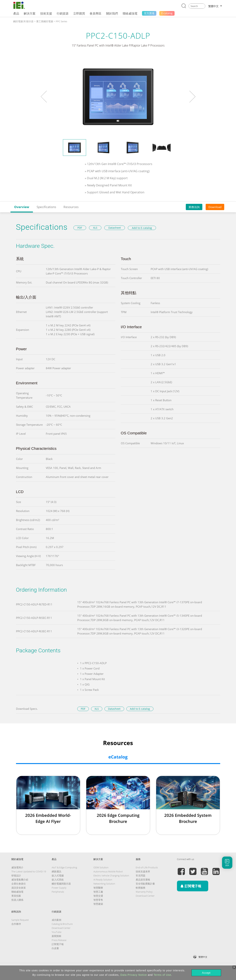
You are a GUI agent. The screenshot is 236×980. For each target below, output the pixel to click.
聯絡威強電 (17, 892)
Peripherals (58, 892)
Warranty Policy (144, 892)
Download (215, 207)
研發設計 (16, 876)
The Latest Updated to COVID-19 (29, 871)
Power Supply (59, 888)
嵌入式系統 (58, 880)
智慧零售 (98, 900)
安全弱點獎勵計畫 (145, 884)
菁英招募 (16, 896)
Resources (71, 207)
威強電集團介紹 (20, 880)
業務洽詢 (194, 207)
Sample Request (20, 920)
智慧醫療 (98, 888)
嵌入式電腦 (58, 876)
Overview (22, 207)
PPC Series (61, 21)
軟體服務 (141, 888)
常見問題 (141, 876)
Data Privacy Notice (134, 975)
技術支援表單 (143, 871)
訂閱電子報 (58, 944)
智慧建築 (98, 904)
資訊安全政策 (19, 888)
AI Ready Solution (103, 880)
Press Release (59, 940)
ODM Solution (101, 867)
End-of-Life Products (147, 867)
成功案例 (56, 920)
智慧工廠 (98, 892)
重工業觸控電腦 (45, 21)
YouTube (57, 932)
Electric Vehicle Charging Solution (111, 876)
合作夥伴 (16, 924)
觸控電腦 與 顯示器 (23, 21)
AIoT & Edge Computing (64, 867)
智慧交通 (98, 896)
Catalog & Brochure (62, 924)
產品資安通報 (143, 880)
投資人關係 (17, 900)
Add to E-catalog (142, 228)
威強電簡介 (17, 867)
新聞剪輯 (56, 936)
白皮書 (55, 948)
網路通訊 (56, 871)
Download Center (145, 896)
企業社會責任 (19, 884)
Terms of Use (162, 975)
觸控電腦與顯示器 (61, 884)
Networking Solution (104, 884)
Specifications (46, 207)
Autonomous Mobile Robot (108, 871)
